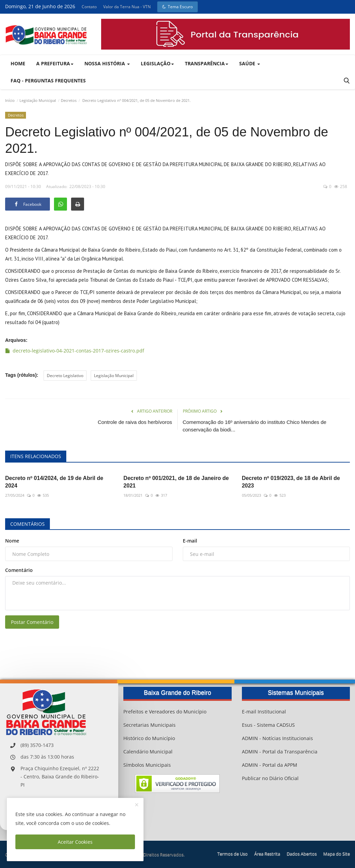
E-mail (190, 541)
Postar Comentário (32, 622)
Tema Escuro (177, 7)
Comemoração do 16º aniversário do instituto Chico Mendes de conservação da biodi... (255, 426)
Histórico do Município (149, 738)
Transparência (207, 63)
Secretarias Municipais (149, 725)
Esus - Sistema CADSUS (268, 725)
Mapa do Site (337, 854)
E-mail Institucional (264, 712)
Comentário (19, 570)
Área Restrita (267, 854)
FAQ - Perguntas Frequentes (48, 81)
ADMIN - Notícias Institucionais (277, 738)
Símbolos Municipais (147, 765)
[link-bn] (226, 34)
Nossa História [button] (107, 63)
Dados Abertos (302, 854)
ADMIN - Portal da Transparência (280, 752)
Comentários (28, 524)
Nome (12, 541)
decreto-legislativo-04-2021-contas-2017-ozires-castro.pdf (75, 351)
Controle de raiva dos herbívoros (135, 422)
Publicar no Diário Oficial (270, 778)
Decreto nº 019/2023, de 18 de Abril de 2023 (291, 482)
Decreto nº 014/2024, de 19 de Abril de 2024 (54, 482)
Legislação (157, 63)
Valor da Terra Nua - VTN (127, 7)
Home (18, 63)
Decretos (69, 100)
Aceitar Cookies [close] (75, 842)
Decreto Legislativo (65, 376)
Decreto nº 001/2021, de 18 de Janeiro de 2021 (176, 482)
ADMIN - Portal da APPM (270, 765)
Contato (89, 7)
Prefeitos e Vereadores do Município (165, 712)
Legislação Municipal (38, 100)
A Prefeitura (55, 63)
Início (10, 100)
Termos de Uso (233, 854)
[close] (137, 805)
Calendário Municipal (148, 752)
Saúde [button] (250, 63)
